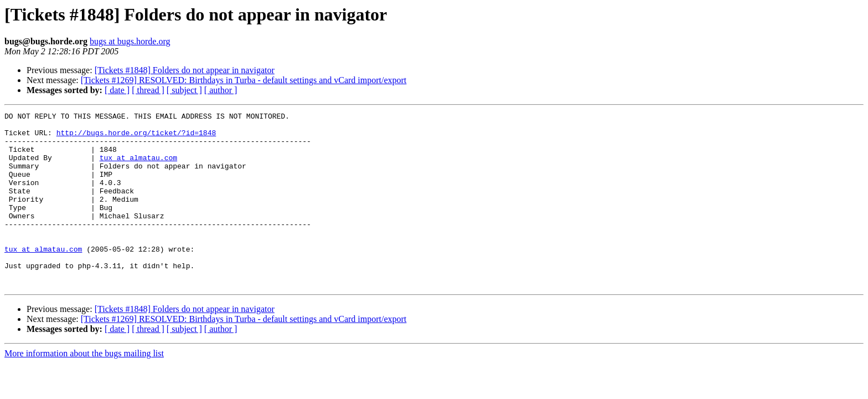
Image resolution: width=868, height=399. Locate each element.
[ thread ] (148, 90)
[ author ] (221, 90)
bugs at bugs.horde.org (130, 41)
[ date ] (117, 90)
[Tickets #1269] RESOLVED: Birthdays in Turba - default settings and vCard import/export (244, 80)
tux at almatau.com (138, 167)
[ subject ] (184, 90)
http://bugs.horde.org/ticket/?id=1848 (136, 137)
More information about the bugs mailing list (84, 388)
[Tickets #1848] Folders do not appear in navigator (185, 70)
